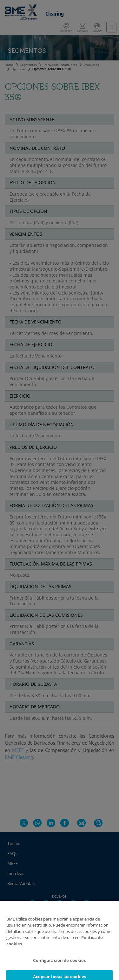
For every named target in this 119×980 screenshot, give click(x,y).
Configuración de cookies (59, 964)
